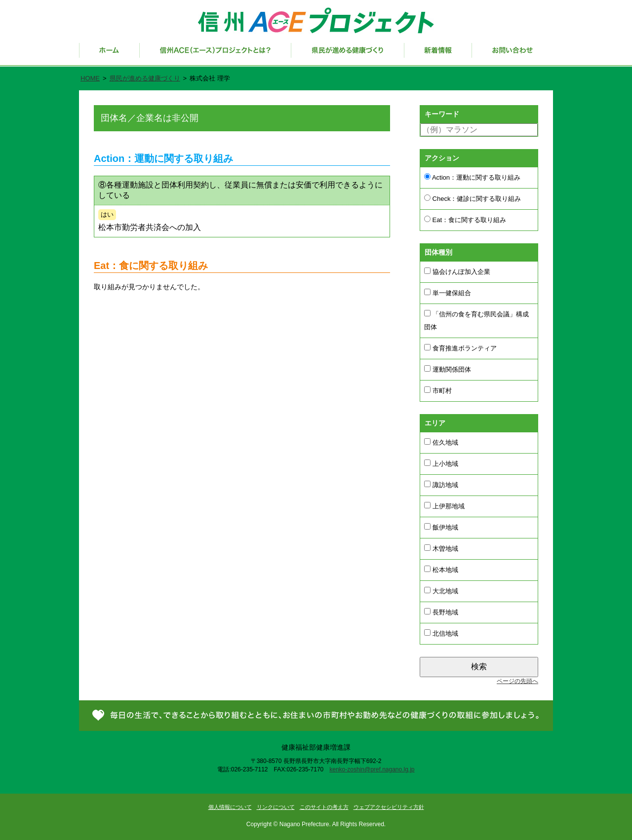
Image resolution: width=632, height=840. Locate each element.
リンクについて (276, 807)
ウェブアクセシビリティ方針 (389, 807)
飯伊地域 (441, 527)
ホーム (109, 55)
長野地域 (441, 612)
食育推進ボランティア (460, 348)
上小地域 (441, 463)
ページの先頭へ (517, 681)
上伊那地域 (444, 506)
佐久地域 (441, 442)
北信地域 (441, 633)
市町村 (438, 390)
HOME (90, 78)
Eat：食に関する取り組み (465, 220)
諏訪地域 (441, 485)
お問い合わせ (513, 55)
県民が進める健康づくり (348, 55)
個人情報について (230, 807)
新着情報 (438, 55)
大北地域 (441, 591)
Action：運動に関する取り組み (472, 177)
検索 (479, 667)
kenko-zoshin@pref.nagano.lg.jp (372, 769)
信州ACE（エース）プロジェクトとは (216, 55)
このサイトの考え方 (324, 807)
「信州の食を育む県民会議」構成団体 (476, 320)
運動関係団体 (448, 369)
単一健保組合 (448, 293)
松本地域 (441, 570)
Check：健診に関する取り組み (473, 198)
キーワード (442, 114)
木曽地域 (441, 548)
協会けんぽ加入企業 (457, 271)
